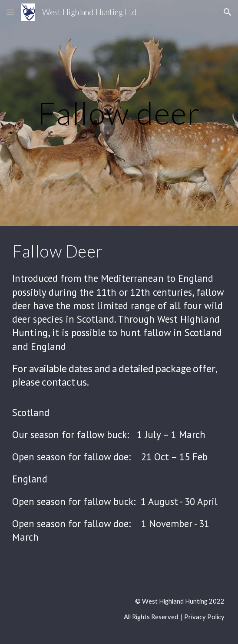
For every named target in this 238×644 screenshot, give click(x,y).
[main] (119, 113)
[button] (10, 12)
